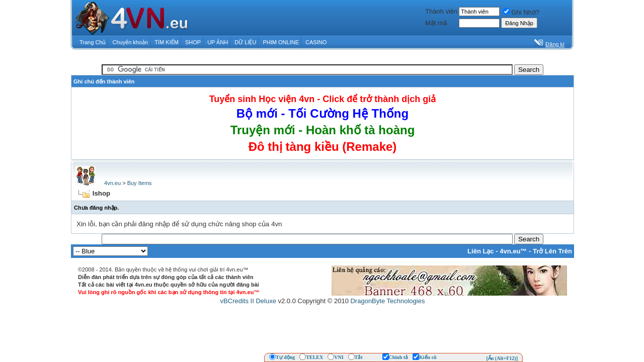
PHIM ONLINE (281, 42)
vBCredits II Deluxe (248, 301)
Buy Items (140, 183)
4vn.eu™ (513, 251)
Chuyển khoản (131, 42)
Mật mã (436, 23)
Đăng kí (555, 44)
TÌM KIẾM (167, 42)
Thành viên (441, 11)
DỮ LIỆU (245, 42)
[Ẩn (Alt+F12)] (502, 358)
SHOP (193, 42)
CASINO (316, 42)
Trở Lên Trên (552, 251)
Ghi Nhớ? (521, 12)
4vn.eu (112, 183)
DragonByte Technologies (387, 301)
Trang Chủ (93, 42)
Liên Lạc (481, 251)
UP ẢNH (218, 42)
